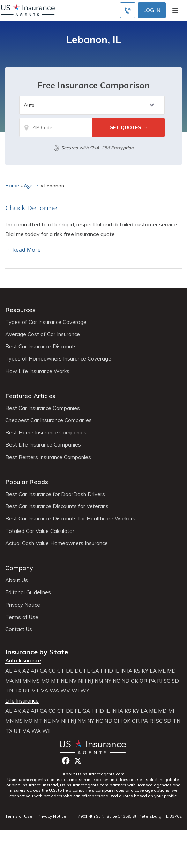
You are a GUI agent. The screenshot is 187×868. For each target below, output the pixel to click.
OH (118, 721)
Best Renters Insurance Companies (48, 457)
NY (108, 681)
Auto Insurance (23, 661)
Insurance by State (37, 652)
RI (160, 681)
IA (130, 671)
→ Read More (23, 250)
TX (18, 691)
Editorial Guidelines (28, 592)
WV (65, 691)
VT (36, 691)
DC (78, 671)
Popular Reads (27, 482)
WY (85, 691)
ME (162, 671)
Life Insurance (22, 701)
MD (171, 671)
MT (55, 681)
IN (123, 671)
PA (152, 681)
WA (54, 691)
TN (9, 691)
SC (167, 681)
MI (18, 681)
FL (87, 671)
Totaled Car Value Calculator (40, 531)
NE (64, 681)
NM (99, 681)
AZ (26, 671)
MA (9, 681)
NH (82, 681)
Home (12, 185)
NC (116, 681)
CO (52, 671)
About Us (17, 580)
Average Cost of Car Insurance (43, 334)
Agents (32, 185)
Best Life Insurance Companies (43, 445)
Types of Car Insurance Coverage (46, 322)
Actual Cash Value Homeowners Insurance (57, 543)
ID (110, 671)
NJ (90, 681)
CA (43, 671)
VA (44, 691)
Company (19, 568)
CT (61, 671)
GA (95, 671)
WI (75, 691)
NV (73, 681)
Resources (20, 310)
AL (9, 671)
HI (103, 671)
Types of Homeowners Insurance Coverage (58, 359)
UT (27, 691)
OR (143, 681)
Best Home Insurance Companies (46, 433)
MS (36, 681)
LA (153, 671)
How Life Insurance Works (37, 371)
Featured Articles (30, 396)
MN (27, 681)
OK (134, 681)
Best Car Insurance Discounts (41, 347)
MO (45, 681)
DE (70, 671)
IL (117, 671)
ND (125, 681)
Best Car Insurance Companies (43, 408)
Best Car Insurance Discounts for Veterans (57, 506)
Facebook (66, 761)
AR (35, 671)
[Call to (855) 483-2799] (128, 10)
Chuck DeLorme (31, 208)
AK (17, 671)
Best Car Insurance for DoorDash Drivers (55, 494)
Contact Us (19, 629)
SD (175, 681)
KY (145, 671)
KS (137, 671)
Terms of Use (22, 617)
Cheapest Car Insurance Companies (48, 420)
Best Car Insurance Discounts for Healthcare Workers (70, 519)
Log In (152, 10)
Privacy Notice (23, 605)
